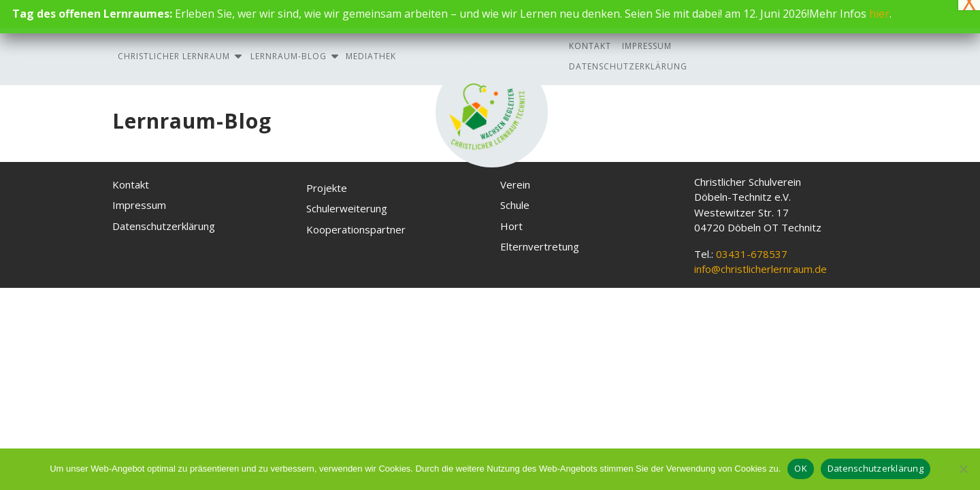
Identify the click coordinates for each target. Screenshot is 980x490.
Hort (511, 226)
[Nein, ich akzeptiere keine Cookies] (963, 469)
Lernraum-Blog (289, 56)
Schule (515, 205)
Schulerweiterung (347, 208)
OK (801, 468)
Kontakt (590, 46)
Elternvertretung (540, 246)
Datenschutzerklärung (628, 66)
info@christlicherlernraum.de (761, 269)
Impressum (647, 46)
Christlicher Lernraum (174, 56)
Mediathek (371, 56)
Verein (515, 184)
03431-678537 (752, 254)
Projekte (327, 188)
